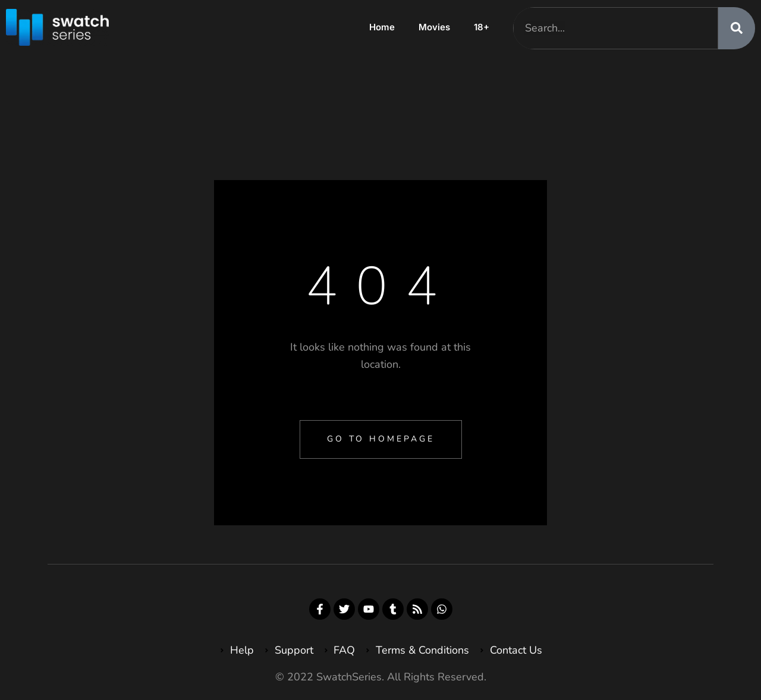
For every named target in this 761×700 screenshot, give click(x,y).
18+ (482, 27)
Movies (434, 27)
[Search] (737, 28)
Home (382, 27)
